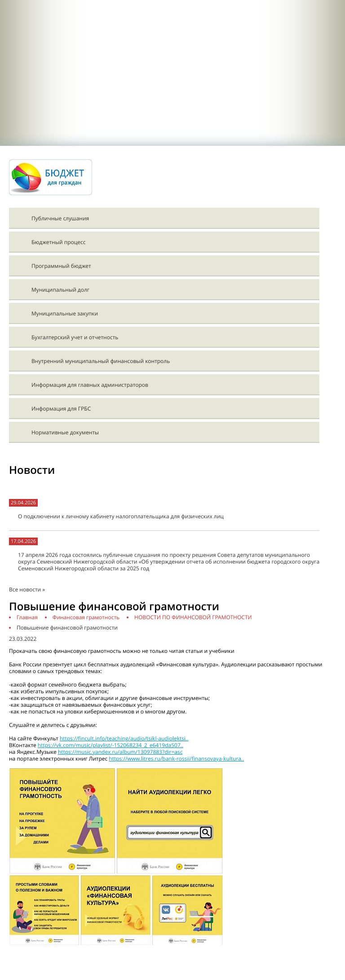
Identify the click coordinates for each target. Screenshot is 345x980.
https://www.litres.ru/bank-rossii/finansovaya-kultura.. (176, 759)
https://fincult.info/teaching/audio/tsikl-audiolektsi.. (124, 738)
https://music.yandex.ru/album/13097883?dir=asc (120, 752)
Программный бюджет (61, 266)
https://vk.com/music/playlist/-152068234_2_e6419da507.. (111, 745)
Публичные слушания (60, 218)
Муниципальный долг (60, 290)
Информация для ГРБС (61, 409)
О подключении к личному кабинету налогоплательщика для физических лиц (121, 516)
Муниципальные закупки (65, 313)
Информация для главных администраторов (90, 385)
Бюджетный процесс (58, 242)
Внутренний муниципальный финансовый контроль (101, 361)
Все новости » (27, 589)
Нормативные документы (65, 432)
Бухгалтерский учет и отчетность (75, 337)
